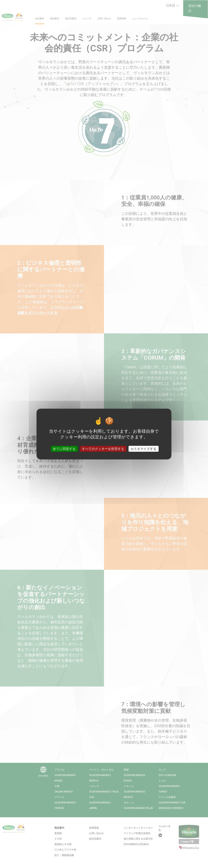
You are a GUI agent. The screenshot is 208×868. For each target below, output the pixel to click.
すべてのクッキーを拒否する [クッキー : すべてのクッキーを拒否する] (103, 449)
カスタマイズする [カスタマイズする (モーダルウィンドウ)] (143, 449)
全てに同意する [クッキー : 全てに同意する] (64, 449)
